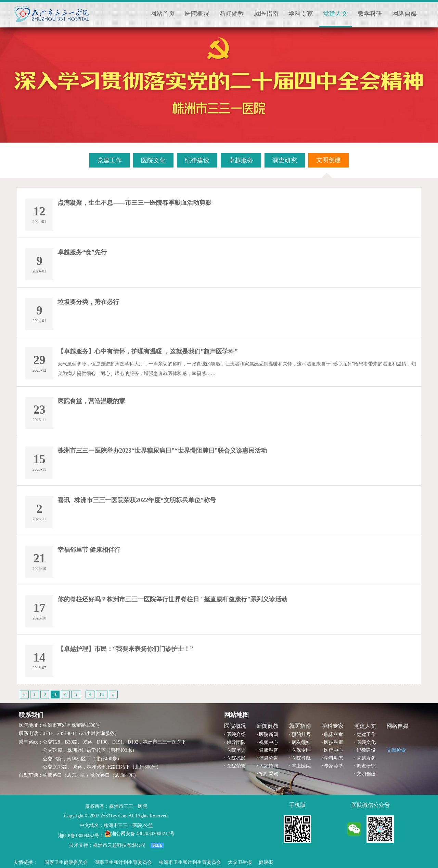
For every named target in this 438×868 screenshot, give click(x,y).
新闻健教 (232, 14)
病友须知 (301, 742)
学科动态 (334, 758)
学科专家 (301, 14)
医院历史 (236, 750)
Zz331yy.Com (114, 816)
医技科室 (334, 742)
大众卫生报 (240, 862)
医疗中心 (334, 750)
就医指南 (266, 14)
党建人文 (335, 14)
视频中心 (269, 742)
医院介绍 (236, 735)
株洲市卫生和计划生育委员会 (190, 862)
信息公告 (269, 758)
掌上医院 (301, 766)
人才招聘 (269, 766)
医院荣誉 (236, 766)
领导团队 (236, 742)
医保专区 (301, 750)
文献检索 (396, 750)
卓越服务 (366, 758)
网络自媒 (404, 14)
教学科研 (370, 14)
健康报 (266, 862)
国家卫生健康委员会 (66, 862)
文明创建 (366, 774)
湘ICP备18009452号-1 (81, 836)
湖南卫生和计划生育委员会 (123, 862)
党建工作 (366, 735)
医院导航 (301, 758)
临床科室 (334, 735)
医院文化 (366, 742)
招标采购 (269, 774)
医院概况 (197, 14)
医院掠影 (236, 758)
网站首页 (163, 14)
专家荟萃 (334, 766)
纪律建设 (366, 750)
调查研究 (366, 766)
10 (102, 695)
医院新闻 (269, 735)
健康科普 (269, 750)
